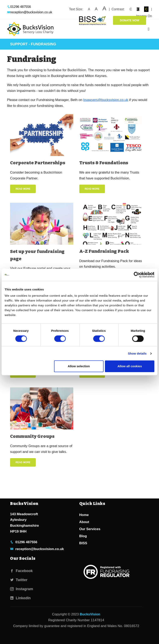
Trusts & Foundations (104, 163)
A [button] (89, 9)
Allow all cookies (130, 366)
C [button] (131, 9)
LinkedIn (20, 598)
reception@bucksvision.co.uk (30, 12)
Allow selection (79, 366)
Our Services (90, 529)
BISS (83, 543)
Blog (83, 536)
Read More (23, 189)
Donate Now (130, 20)
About (84, 522)
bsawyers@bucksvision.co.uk (106, 100)
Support (19, 44)
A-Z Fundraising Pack (104, 251)
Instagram (22, 589)
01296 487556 (19, 7)
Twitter (19, 580)
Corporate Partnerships (38, 163)
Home (84, 515)
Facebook (21, 571)
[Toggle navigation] (149, 29)
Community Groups (32, 436)
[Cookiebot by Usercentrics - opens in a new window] (137, 275)
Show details (137, 353)
